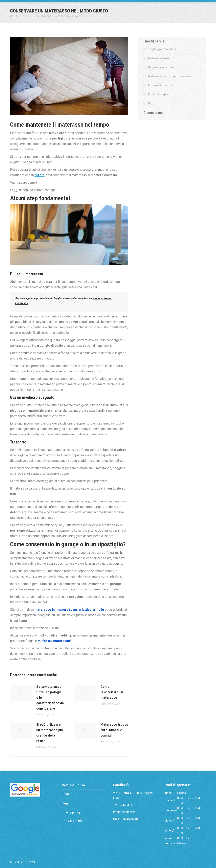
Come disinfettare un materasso (112, 692)
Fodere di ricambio (161, 85)
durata (39, 175)
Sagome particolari (161, 67)
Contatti (67, 794)
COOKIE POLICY (72, 821)
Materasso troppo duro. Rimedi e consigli (114, 730)
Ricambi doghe (158, 94)
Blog (151, 103)
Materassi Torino (160, 58)
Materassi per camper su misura (170, 76)
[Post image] (21, 693)
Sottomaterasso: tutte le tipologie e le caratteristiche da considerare (50, 698)
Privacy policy (71, 812)
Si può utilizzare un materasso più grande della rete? (50, 733)
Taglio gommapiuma (162, 49)
